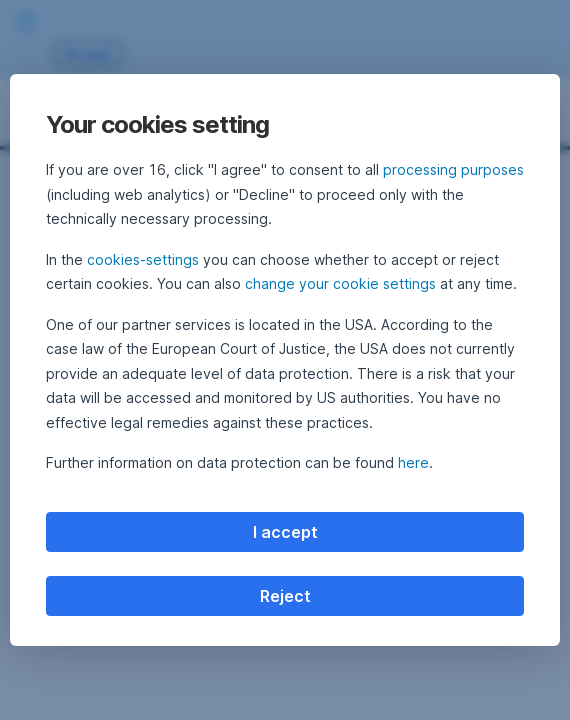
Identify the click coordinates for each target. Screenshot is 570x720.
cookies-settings (143, 259)
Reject (285, 596)
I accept (285, 532)
